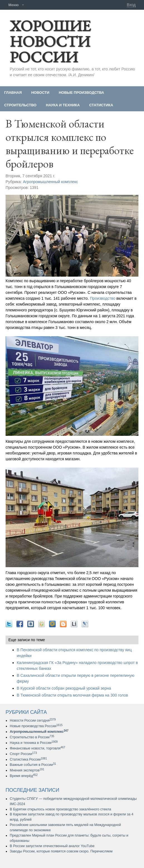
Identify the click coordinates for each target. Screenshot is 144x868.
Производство (103, 298)
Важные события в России (33, 765)
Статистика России (28, 759)
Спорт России (23, 754)
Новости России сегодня (33, 721)
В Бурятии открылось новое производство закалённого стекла (60, 809)
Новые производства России (36, 726)
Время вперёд (24, 776)
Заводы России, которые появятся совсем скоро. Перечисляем (61, 851)
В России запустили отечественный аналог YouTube (52, 846)
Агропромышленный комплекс (50, 182)
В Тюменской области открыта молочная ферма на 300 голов (72, 695)
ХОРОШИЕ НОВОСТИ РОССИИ (50, 41)
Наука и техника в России (34, 743)
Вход (131, 5)
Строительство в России (32, 737)
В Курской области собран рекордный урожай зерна (64, 688)
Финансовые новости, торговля (37, 748)
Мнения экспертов (27, 770)
